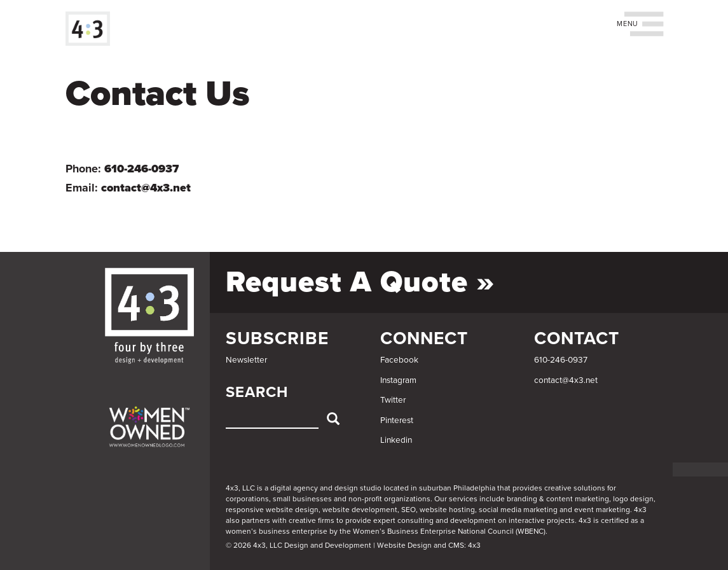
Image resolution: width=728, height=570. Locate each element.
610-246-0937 (141, 169)
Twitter (393, 400)
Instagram (398, 380)
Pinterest (397, 421)
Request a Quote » (360, 282)
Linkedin (396, 440)
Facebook (399, 360)
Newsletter (246, 360)
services (463, 499)
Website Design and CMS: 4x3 (429, 545)
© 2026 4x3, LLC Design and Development (299, 545)
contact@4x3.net (146, 188)
